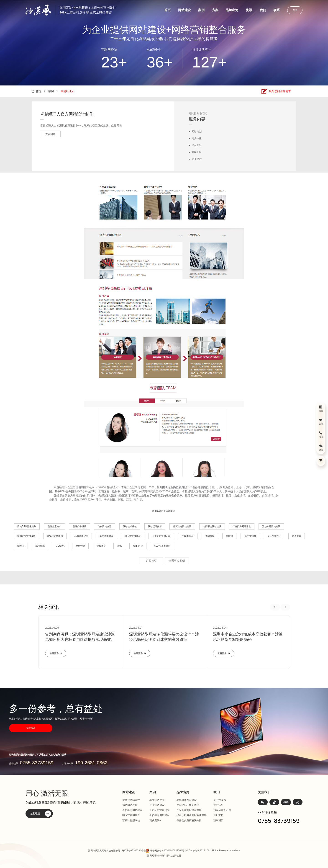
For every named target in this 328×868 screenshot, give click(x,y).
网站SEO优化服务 (27, 526)
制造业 (21, 546)
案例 (201, 10)
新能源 (229, 536)
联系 (277, 10)
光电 (119, 546)
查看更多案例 (177, 561)
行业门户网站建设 (242, 526)
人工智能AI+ (274, 536)
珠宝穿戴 (40, 546)
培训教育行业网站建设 (164, 511)
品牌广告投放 (79, 526)
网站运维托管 (155, 526)
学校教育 (101, 546)
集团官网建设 (106, 536)
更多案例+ (155, 820)
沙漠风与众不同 (222, 810)
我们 (263, 10)
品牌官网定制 (81, 536)
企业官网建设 (157, 805)
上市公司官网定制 (161, 536)
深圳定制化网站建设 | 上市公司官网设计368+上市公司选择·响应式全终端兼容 (88, 10)
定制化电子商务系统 (188, 805)
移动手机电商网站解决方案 (192, 815)
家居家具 (297, 536)
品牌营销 (80, 546)
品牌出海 (232, 10)
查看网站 (50, 134)
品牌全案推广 (54, 526)
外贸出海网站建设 (182, 526)
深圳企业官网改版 (26, 536)
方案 (215, 10)
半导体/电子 (188, 536)
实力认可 (218, 805)
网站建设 (184, 10)
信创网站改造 (105, 526)
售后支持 (218, 815)
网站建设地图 (174, 856)
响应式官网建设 (133, 536)
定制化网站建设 (131, 800)
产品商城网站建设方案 (189, 810)
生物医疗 (210, 536)
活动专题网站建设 (271, 526)
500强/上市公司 (162, 546)
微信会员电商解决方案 (189, 820)
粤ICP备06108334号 (133, 851)
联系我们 (218, 820)
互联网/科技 (250, 536)
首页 (167, 10)
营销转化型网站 (55, 536)
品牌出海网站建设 (187, 800)
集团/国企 (138, 546)
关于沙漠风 (220, 800)
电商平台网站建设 (212, 526)
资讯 (249, 10)
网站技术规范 (130, 526)
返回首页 (151, 561)
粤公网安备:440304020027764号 (167, 851)
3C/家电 (60, 546)
